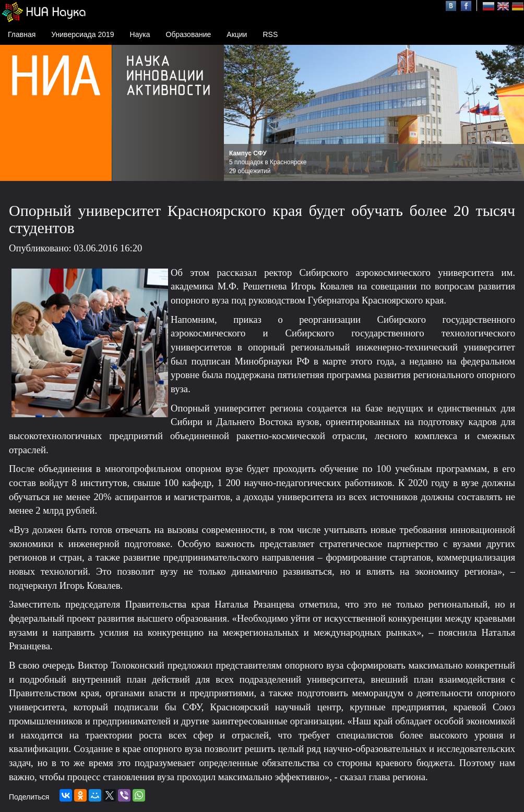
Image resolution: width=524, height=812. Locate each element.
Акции (237, 34)
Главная (22, 34)
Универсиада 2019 (82, 34)
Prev (237, 113)
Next (510, 113)
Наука (140, 34)
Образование (189, 34)
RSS (270, 34)
